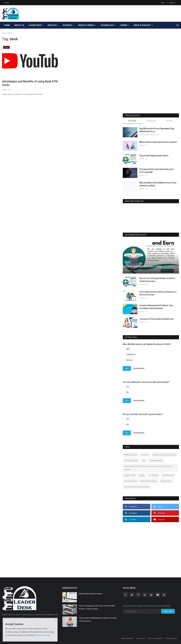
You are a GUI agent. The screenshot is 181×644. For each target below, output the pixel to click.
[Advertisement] (129, 13)
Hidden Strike (130, 475)
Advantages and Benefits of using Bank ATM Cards (30, 83)
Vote (127, 368)
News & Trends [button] (87, 25)
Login (163, 3)
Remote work (166, 481)
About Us (19, 25)
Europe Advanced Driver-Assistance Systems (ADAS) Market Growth (148, 468)
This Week (132, 121)
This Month (151, 121)
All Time (169, 121)
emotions (145, 455)
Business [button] (68, 25)
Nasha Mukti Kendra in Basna (91, 594)
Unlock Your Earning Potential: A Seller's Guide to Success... (157, 280)
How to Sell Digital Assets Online (154, 156)
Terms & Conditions (155, 638)
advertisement (168, 475)
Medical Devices (131, 455)
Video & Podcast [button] (143, 25)
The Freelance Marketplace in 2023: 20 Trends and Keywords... (98, 619)
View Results (139, 368)
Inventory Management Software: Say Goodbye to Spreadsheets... (156, 307)
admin (4, 90)
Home (7, 25)
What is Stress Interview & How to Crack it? (158, 142)
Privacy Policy (171, 638)
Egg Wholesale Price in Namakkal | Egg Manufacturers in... (157, 130)
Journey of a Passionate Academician (156, 319)
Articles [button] (53, 25)
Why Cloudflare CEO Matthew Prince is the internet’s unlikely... (158, 184)
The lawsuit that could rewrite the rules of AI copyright (156, 171)
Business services (131, 460)
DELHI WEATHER (151, 217)
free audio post (130, 481)
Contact (6, 3)
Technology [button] (108, 25)
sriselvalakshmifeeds (147, 135)
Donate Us (140, 638)
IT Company (153, 475)
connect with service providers (137, 487)
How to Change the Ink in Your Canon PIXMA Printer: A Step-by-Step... (97, 607)
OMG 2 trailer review (149, 481)
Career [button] (124, 25)
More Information (43, 635)
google (142, 475)
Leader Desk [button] (36, 25)
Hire (144, 460)
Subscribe (168, 611)
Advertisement (127, 638)
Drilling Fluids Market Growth (164, 455)
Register (172, 3)
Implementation (156, 460)
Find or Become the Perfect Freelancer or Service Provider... (158, 293)
